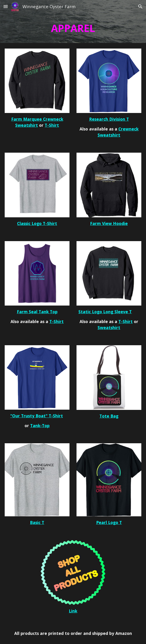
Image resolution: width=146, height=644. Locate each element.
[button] (6, 6)
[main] (73, 28)
